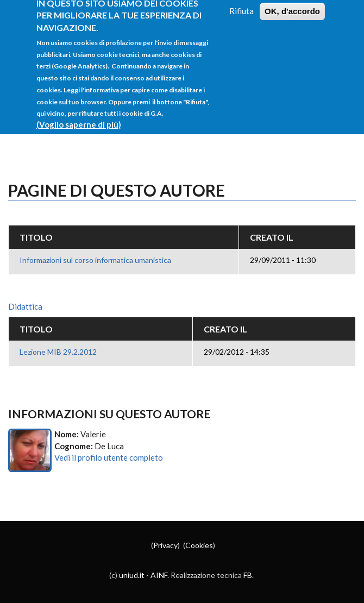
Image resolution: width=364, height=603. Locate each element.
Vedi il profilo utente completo (109, 457)
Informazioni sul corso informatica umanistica (95, 260)
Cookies (199, 545)
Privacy (165, 545)
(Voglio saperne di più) (79, 116)
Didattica (25, 306)
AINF (159, 575)
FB (248, 575)
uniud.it (132, 575)
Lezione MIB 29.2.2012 (58, 352)
